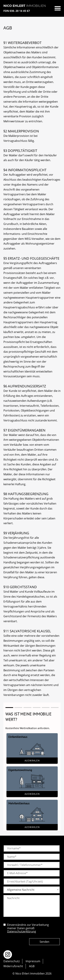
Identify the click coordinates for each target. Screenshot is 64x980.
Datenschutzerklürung (22, 931)
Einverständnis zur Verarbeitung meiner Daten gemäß (28, 928)
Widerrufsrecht (13, 966)
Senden (44, 942)
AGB (32, 966)
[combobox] (32, 890)
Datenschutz (12, 961)
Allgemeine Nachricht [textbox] (21, 890)
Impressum (33, 961)
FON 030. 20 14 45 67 (17, 11)
